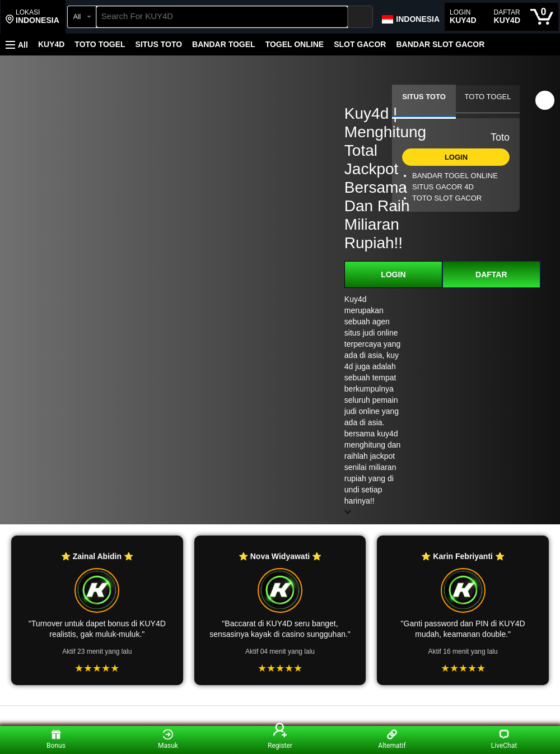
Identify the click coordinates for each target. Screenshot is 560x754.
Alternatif (392, 739)
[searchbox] (222, 17)
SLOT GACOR (360, 44)
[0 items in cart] (542, 17)
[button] (32, 17)
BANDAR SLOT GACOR (440, 44)
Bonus (56, 739)
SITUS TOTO (159, 44)
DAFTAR (491, 274)
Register (280, 739)
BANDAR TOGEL (224, 44)
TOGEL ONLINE (295, 44)
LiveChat (504, 739)
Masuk (168, 739)
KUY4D (51, 44)
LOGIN (393, 274)
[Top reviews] (280, 716)
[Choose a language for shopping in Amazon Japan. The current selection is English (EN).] (410, 17)
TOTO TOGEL (100, 44)
